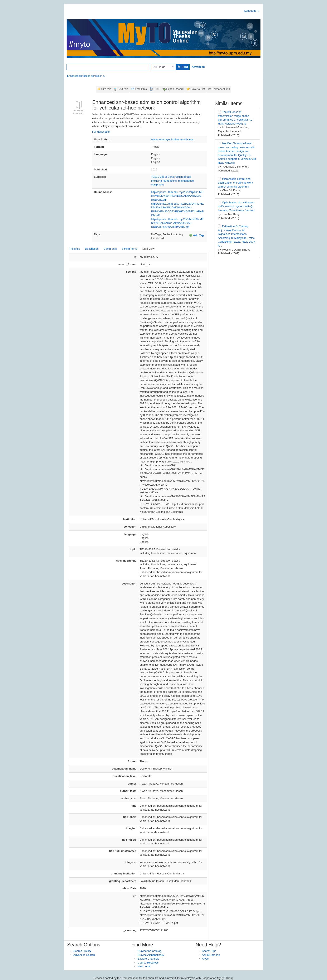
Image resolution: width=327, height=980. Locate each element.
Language (252, 11)
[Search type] (163, 67)
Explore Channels (148, 959)
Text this (123, 89)
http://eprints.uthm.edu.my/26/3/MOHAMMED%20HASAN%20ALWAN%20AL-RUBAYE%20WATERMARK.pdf (177, 223)
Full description (101, 132)
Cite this (106, 89)
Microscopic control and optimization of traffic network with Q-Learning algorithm (235, 183)
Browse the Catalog (149, 951)
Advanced (198, 67)
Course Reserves (148, 963)
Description (92, 249)
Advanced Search (84, 955)
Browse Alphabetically (151, 955)
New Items (144, 966)
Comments (110, 249)
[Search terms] (108, 67)
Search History (82, 951)
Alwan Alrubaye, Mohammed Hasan (173, 139)
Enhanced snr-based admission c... (87, 76)
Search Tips (209, 951)
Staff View (148, 249)
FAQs (205, 959)
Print (157, 89)
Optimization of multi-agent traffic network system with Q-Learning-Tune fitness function (236, 206)
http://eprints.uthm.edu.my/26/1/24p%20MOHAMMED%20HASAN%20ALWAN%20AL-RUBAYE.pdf (177, 196)
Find (183, 67)
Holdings (75, 249)
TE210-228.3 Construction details (171, 177)
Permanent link (221, 89)
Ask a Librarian (211, 955)
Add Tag (196, 235)
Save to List (198, 89)
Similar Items (129, 249)
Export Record (175, 89)
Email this (141, 89)
